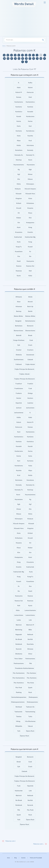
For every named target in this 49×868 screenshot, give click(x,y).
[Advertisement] (24, 23)
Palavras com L (38, 844)
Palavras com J (10, 841)
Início (4, 46)
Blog (16, 858)
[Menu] (45, 3)
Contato (23, 858)
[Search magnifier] (43, 40)
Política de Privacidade (36, 858)
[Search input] (24, 40)
